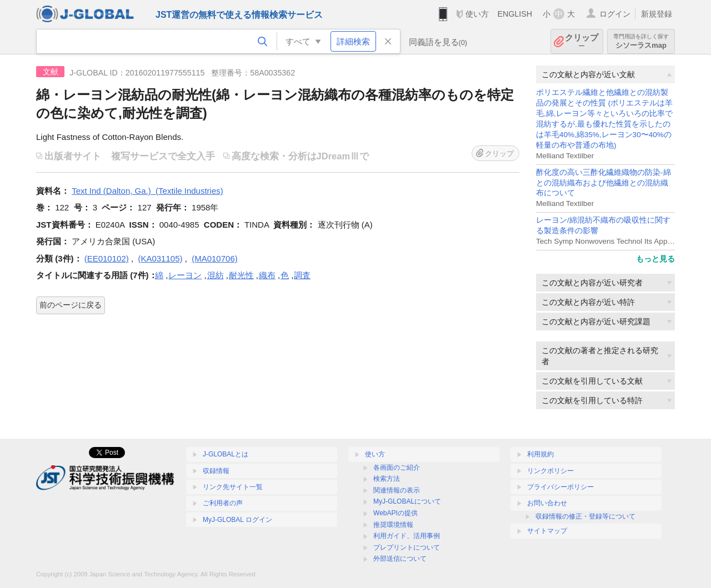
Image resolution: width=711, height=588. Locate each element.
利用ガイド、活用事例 (407, 536)
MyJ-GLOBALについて (407, 501)
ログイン (615, 14)
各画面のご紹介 (397, 468)
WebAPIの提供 (395, 513)
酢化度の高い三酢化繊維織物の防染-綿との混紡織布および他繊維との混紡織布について (604, 183)
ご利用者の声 (223, 503)
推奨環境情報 (393, 525)
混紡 (216, 275)
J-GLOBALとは (226, 454)
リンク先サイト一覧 (233, 487)
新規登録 (657, 14)
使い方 (477, 14)
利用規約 (540, 454)
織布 (267, 275)
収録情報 (216, 471)
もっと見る (655, 259)
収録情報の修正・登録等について (585, 516)
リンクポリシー (550, 471)
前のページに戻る (71, 305)
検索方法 (387, 479)
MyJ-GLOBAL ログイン (237, 520)
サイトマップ (547, 531)
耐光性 (241, 275)
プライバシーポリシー (560, 487)
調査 (302, 275)
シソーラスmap (641, 41)
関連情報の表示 (397, 490)
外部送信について (400, 559)
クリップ (582, 41)
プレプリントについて (407, 547)
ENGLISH (515, 14)
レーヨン (185, 275)
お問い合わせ (547, 503)
